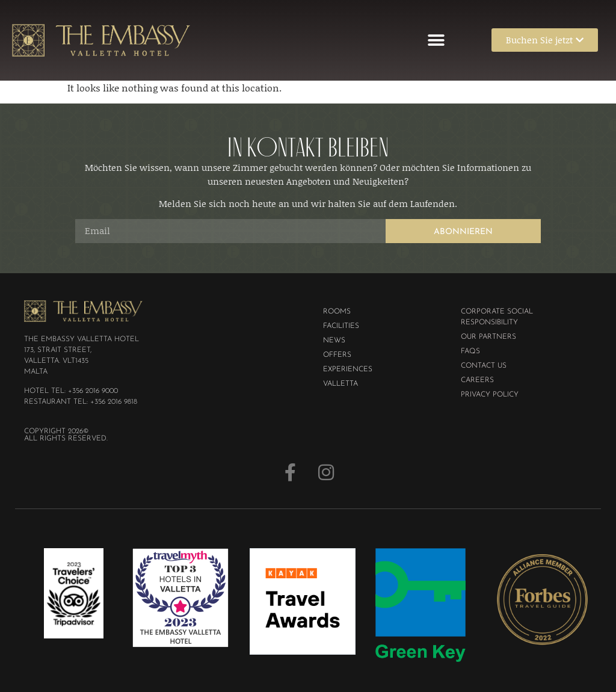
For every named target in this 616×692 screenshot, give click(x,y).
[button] (436, 40)
